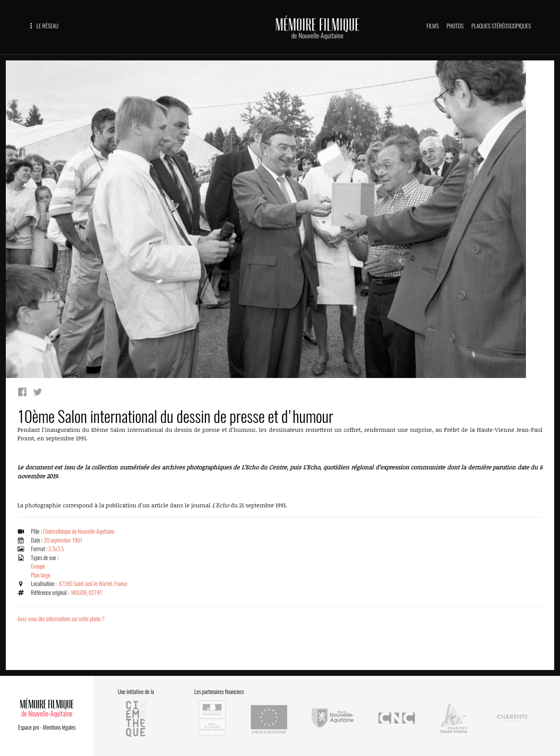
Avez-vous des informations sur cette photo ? (61, 619)
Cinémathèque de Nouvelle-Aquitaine (79, 531)
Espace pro (29, 727)
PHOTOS (455, 26)
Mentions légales (59, 727)
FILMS (433, 26)
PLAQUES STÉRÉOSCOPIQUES (501, 26)
